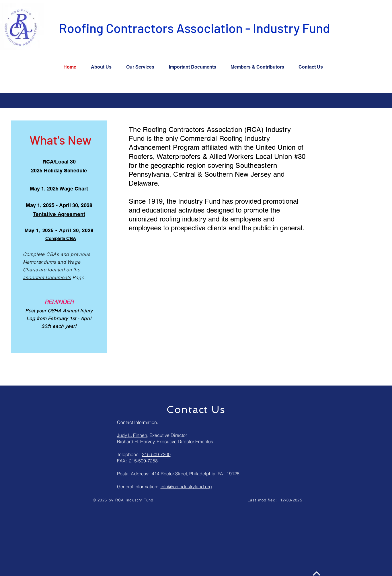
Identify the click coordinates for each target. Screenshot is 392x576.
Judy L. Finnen (132, 435)
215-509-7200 (156, 454)
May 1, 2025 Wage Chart (59, 189)
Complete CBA (61, 239)
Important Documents (47, 277)
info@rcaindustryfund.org (186, 487)
